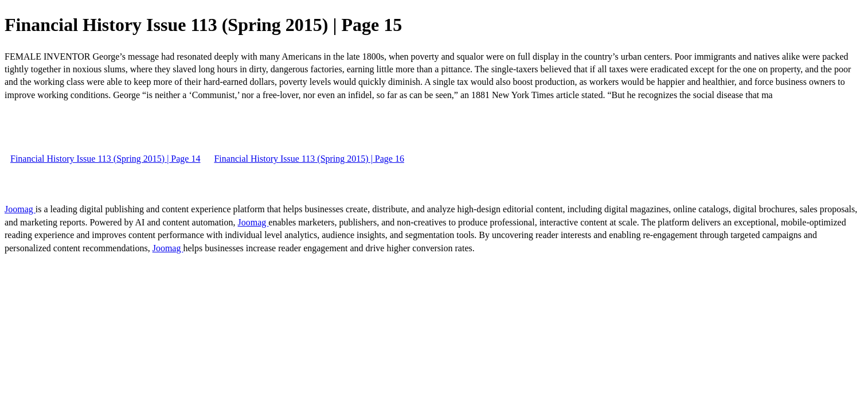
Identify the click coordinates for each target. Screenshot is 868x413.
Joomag (20, 209)
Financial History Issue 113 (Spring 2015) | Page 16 (309, 159)
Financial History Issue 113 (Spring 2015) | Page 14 (105, 159)
